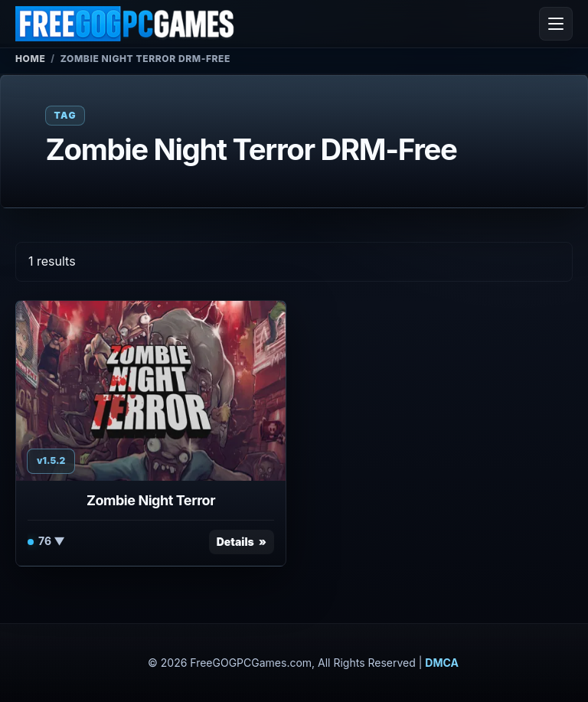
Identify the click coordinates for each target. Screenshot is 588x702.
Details (235, 542)
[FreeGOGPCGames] (126, 24)
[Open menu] (556, 24)
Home (30, 59)
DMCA (442, 663)
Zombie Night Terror (151, 500)
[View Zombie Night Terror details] (151, 391)
